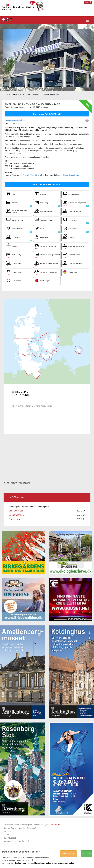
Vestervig (27, 94)
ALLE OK (86, 854)
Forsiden (6, 94)
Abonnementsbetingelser (63, 863)
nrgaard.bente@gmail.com (68, 175)
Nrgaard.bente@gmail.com (15, 120)
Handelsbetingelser (43, 863)
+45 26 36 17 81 (33, 175)
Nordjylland (16, 94)
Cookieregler (20, 863)
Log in (88, 2)
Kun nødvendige (68, 854)
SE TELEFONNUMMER (47, 114)
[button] (7, 58)
